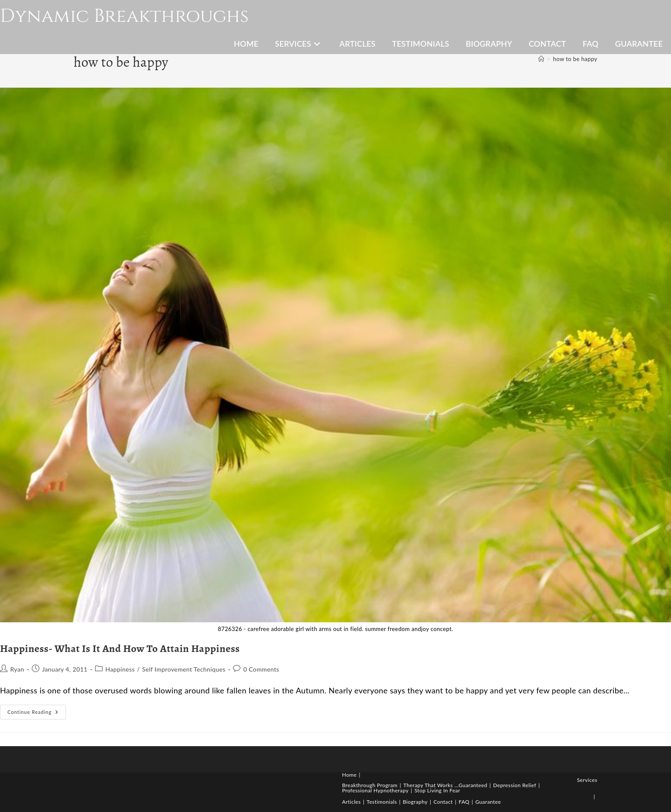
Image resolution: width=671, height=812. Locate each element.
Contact (443, 802)
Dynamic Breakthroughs (124, 16)
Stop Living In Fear (437, 790)
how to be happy (575, 59)
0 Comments (261, 669)
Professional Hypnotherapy (375, 790)
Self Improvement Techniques (184, 669)
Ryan (17, 669)
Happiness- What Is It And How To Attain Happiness (120, 648)
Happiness (120, 669)
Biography (415, 802)
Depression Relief (515, 785)
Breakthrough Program (370, 785)
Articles (351, 802)
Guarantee (488, 802)
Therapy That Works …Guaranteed (445, 785)
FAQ (464, 802)
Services (587, 780)
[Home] (541, 59)
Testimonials (382, 802)
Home (349, 775)
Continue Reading (37, 714)
